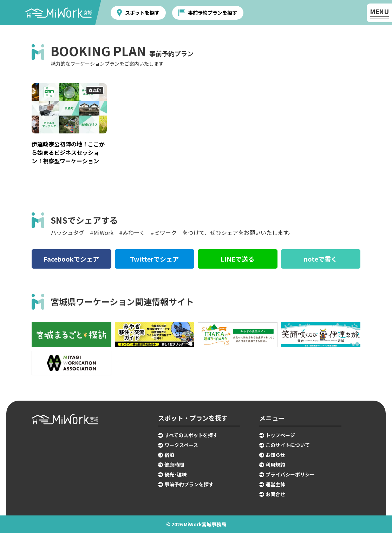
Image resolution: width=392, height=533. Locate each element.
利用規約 (275, 465)
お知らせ (275, 455)
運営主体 (275, 484)
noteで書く (321, 259)
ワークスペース (181, 445)
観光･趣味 (175, 474)
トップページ (280, 435)
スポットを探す (142, 13)
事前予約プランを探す (213, 13)
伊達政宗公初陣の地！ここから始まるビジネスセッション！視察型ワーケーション (68, 152)
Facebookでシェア (71, 259)
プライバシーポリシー (290, 474)
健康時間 (174, 465)
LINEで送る (237, 259)
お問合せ (275, 494)
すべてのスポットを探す (191, 435)
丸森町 (95, 90)
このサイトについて (288, 445)
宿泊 (169, 455)
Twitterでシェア (154, 259)
